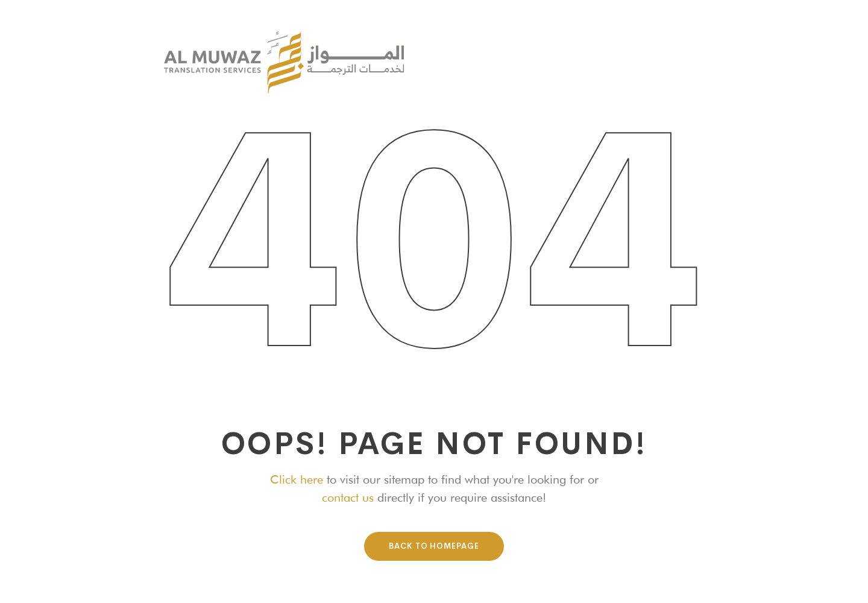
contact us (348, 497)
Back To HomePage (434, 546)
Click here (297, 479)
